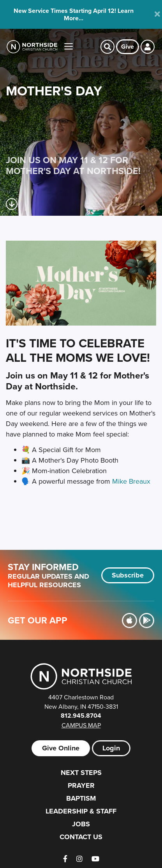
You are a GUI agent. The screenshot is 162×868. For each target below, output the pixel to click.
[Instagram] (79, 859)
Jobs (81, 824)
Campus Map (81, 725)
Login (111, 748)
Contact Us (81, 837)
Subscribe (128, 575)
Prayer (81, 785)
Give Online (61, 748)
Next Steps (81, 773)
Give (128, 47)
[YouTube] (95, 859)
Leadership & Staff (81, 811)
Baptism (81, 798)
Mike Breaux (131, 481)
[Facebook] (65, 859)
